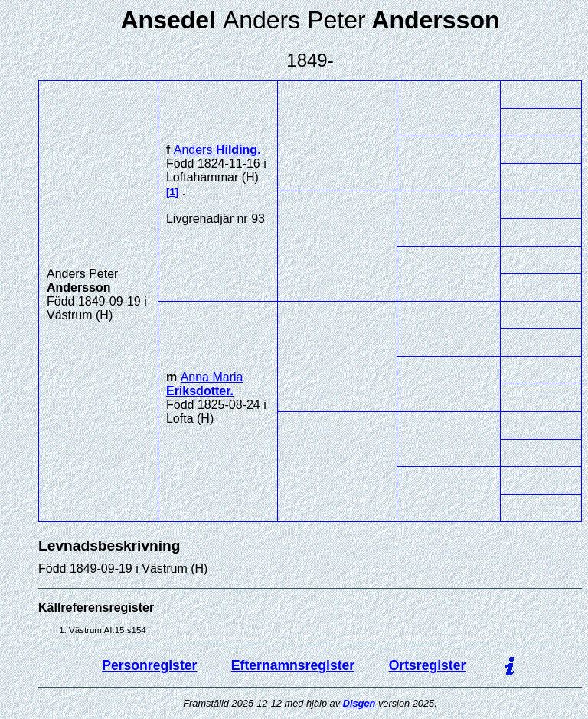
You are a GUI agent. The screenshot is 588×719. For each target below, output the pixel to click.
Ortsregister (428, 665)
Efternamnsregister (293, 665)
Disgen (359, 703)
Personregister (149, 665)
